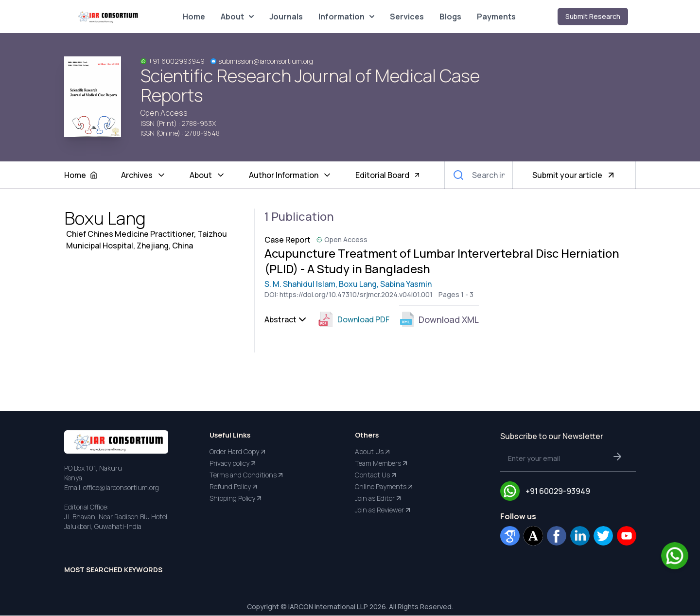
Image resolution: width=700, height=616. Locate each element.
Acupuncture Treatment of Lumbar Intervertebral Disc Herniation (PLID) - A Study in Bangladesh (443, 261)
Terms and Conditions (247, 475)
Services (407, 17)
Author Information (290, 175)
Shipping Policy (236, 499)
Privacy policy (233, 464)
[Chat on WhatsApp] (675, 556)
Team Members (382, 464)
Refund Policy (234, 487)
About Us (373, 452)
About (237, 17)
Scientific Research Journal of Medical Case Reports (310, 86)
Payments (496, 17)
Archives (144, 175)
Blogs (450, 17)
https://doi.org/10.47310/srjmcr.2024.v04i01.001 (356, 295)
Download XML (439, 320)
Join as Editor (379, 499)
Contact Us (376, 475)
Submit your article (574, 175)
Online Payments (385, 487)
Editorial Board (388, 175)
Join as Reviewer (383, 510)
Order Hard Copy (238, 452)
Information (346, 17)
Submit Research (593, 16)
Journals (286, 17)
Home (194, 17)
